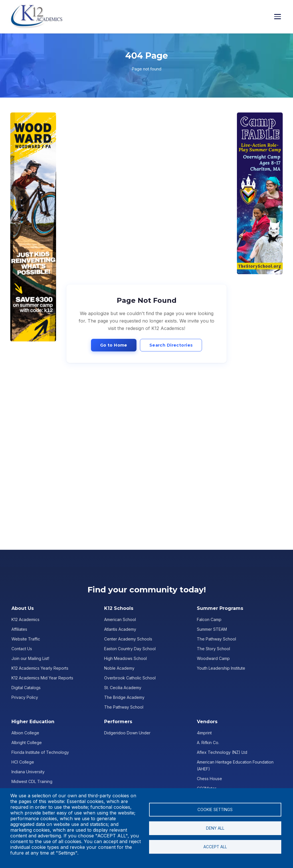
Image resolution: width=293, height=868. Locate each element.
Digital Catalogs (26, 688)
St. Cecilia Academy (123, 688)
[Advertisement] (33, 227)
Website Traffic (26, 639)
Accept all (215, 847)
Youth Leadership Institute (221, 668)
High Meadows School (125, 658)
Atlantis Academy (120, 629)
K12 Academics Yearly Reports (40, 668)
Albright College (27, 743)
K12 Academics (25, 619)
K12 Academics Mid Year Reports (42, 678)
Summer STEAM (212, 629)
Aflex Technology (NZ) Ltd (222, 752)
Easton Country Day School (130, 649)
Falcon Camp (209, 619)
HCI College (23, 762)
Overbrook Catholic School (130, 678)
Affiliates (19, 629)
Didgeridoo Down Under (127, 733)
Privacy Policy (25, 697)
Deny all (215, 828)
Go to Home (114, 345)
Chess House (209, 779)
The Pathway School (124, 707)
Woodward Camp (213, 658)
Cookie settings (215, 810)
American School (120, 619)
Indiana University (28, 772)
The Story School (213, 649)
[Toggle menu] (279, 17)
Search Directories (171, 345)
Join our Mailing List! (30, 658)
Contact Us (22, 649)
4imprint (204, 733)
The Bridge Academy (124, 697)
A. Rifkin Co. (208, 743)
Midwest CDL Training (32, 781)
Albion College (25, 733)
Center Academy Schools (128, 639)
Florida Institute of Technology (40, 752)
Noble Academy (119, 668)
